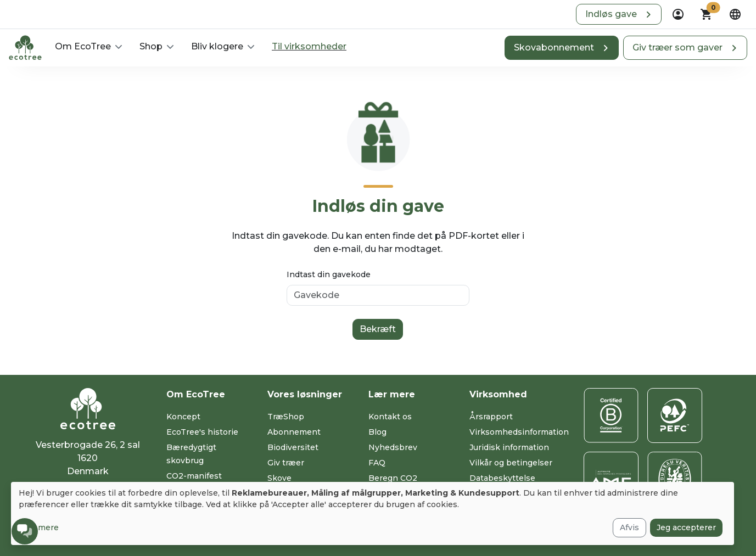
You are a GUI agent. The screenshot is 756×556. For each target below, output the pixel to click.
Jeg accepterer (686, 527)
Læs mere (39, 527)
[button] (619, 14)
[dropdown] (678, 14)
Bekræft (378, 329)
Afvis (629, 527)
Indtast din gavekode (329, 274)
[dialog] (373, 513)
